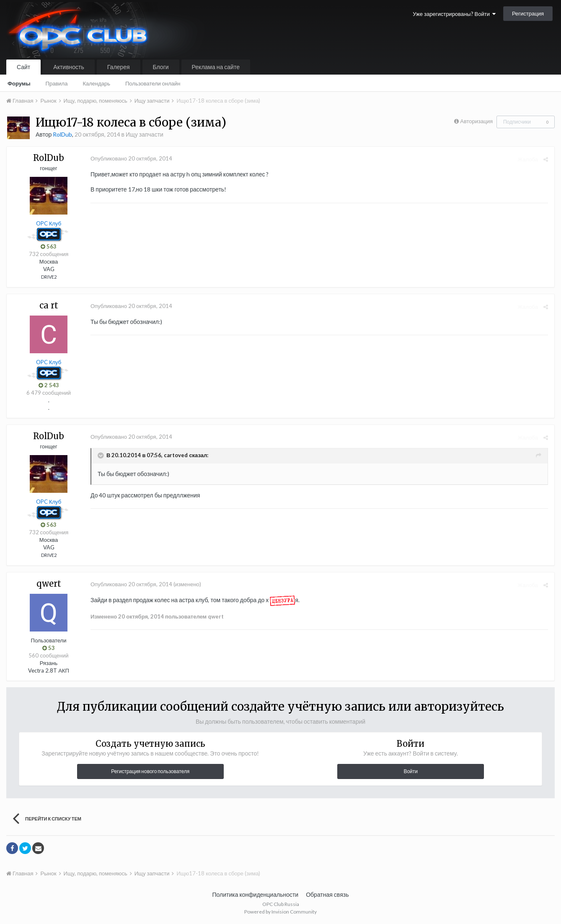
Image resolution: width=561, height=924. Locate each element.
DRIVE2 (49, 277)
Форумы (19, 83)
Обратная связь (327, 894)
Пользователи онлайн (153, 83)
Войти (411, 771)
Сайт (23, 67)
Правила (57, 83)
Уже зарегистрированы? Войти (454, 14)
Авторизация (476, 121)
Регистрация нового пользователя (150, 771)
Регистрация (528, 13)
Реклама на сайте (216, 67)
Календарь (96, 83)
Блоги (161, 67)
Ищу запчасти (145, 134)
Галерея (119, 67)
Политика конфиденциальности (256, 894)
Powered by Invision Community (280, 912)
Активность (69, 67)
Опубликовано (131, 158)
